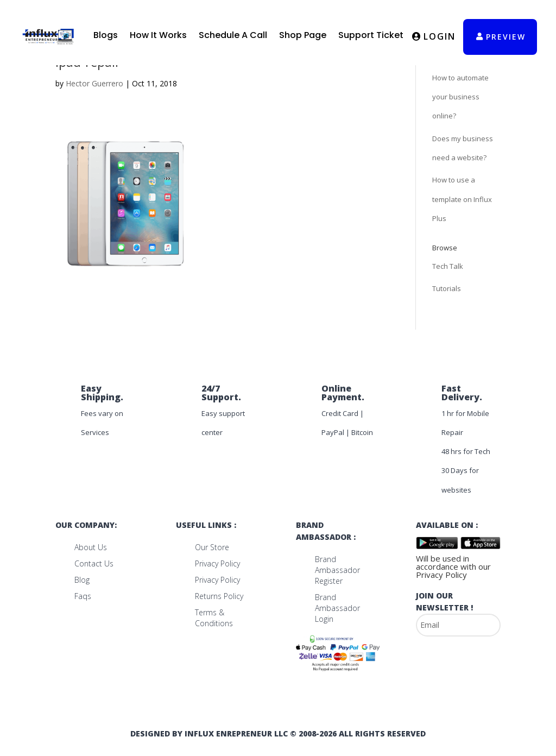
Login (440, 36)
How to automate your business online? (460, 97)
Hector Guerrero (94, 83)
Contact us (94, 563)
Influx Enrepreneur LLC (236, 733)
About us (91, 547)
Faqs (83, 596)
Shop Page (303, 35)
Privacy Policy (217, 563)
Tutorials (447, 288)
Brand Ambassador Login (337, 608)
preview (506, 37)
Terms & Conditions (214, 618)
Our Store (212, 547)
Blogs (106, 35)
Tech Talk (448, 266)
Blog (82, 580)
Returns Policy (219, 596)
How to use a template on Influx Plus (462, 199)
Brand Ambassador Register (337, 570)
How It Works (158, 35)
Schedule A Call (233, 35)
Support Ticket (371, 35)
